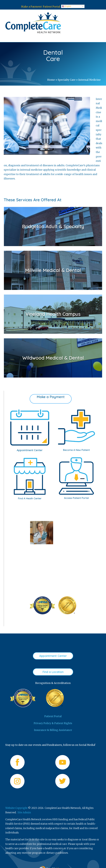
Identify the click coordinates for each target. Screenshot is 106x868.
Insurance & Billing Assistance (53, 730)
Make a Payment (31, 7)
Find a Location (53, 672)
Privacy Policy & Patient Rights (53, 723)
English (66, 6)
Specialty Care (67, 80)
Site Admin (24, 812)
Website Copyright (16, 808)
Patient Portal (51, 7)
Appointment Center (53, 656)
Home (51, 80)
